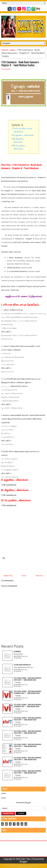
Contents (16, 125)
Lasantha (35, 865)
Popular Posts (8, 813)
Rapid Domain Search (30, 867)
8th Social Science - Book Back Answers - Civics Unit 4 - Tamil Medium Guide (28, 758)
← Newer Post (7, 576)
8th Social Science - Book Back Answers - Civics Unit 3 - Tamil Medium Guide (28, 772)
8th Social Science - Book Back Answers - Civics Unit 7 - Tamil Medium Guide (28, 719)
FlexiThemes (13, 865)
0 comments (6, 69)
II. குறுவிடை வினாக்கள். (24, 135)
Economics (17, 651)
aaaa (12, 50)
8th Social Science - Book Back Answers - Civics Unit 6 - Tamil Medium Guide (28, 732)
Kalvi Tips (26, 859)
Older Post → (40, 576)
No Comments (18, 658)
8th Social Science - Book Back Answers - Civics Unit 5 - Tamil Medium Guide (28, 745)
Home (5, 50)
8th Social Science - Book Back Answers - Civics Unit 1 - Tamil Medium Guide (28, 679)
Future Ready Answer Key (22, 665)
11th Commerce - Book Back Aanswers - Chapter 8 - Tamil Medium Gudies (21, 63)
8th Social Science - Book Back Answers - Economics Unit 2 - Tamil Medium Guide (28, 692)
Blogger (28, 803)
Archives (21, 813)
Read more (25, 656)
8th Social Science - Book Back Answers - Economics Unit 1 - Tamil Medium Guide (28, 705)
